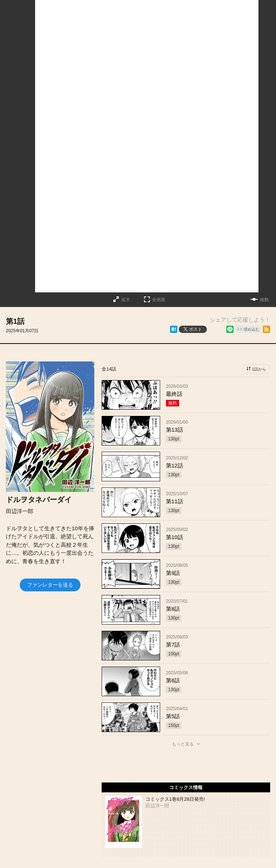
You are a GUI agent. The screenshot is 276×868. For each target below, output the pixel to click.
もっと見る (183, 744)
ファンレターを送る (50, 585)
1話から (259, 369)
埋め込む (252, 329)
